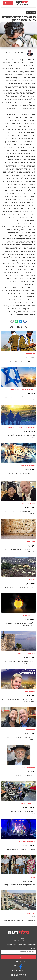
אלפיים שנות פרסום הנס (27, 841)
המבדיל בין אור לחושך (28, 803)
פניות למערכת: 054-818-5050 (19, 939)
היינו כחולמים (31, 354)
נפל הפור (32, 580)
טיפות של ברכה (30, 692)
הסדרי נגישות (19, 971)
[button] (33, 3)
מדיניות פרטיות (19, 975)
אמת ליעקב (31, 913)
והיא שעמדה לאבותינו (28, 465)
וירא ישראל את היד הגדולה (26, 653)
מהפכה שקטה (30, 730)
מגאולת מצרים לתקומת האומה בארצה (22, 389)
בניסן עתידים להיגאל (28, 504)
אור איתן (32, 877)
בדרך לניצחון (31, 542)
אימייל (33, 949)
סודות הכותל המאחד (28, 768)
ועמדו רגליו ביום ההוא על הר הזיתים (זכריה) (21, 427)
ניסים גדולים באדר (29, 615)
